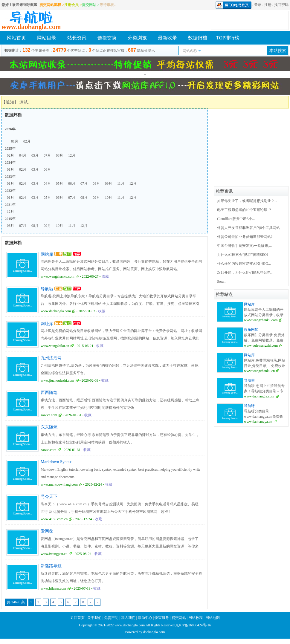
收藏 (105, 276)
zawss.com (48, 450)
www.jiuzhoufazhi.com (57, 380)
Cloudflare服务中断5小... (236, 219)
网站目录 (47, 38)
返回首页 (77, 618)
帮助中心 (145, 618)
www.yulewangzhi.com (261, 345)
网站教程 (196, 618)
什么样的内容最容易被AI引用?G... (244, 264)
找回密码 (281, 5)
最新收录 (167, 38)
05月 (35, 155)
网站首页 (16, 38)
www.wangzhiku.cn (55, 346)
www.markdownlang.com (59, 484)
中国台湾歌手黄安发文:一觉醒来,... (244, 246)
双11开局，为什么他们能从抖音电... (245, 273)
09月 (109, 183)
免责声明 (111, 618)
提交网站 (179, 618)
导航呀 (249, 406)
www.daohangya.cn (258, 422)
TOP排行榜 (228, 38)
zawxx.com (49, 415)
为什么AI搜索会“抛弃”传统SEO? (243, 255)
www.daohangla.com (56, 311)
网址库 (47, 324)
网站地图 (213, 618)
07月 (47, 155)
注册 (268, 5)
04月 (23, 155)
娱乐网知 (251, 330)
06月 (47, 169)
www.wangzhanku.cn (259, 371)
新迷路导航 (51, 566)
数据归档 (198, 38)
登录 (258, 5)
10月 (109, 198)
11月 (121, 183)
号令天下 (49, 497)
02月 (27, 141)
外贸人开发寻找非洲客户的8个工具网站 (248, 228)
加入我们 (128, 618)
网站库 (47, 254)
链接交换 (107, 38)
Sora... (222, 282)
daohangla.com (154, 632)
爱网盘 (47, 531)
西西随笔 (49, 393)
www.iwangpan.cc (54, 554)
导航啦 (47, 289)
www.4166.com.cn (54, 519)
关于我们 (94, 618)
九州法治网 (51, 358)
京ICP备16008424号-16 (193, 625)
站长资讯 (77, 38)
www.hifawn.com (53, 588)
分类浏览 (137, 38)
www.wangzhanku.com (58, 276)
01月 (15, 141)
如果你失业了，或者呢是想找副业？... (247, 201)
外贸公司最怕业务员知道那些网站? (245, 237)
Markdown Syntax (56, 462)
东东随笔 (49, 427)
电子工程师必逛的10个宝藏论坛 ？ (244, 210)
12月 (72, 155)
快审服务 (162, 618)
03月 (35, 169)
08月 (59, 155)
